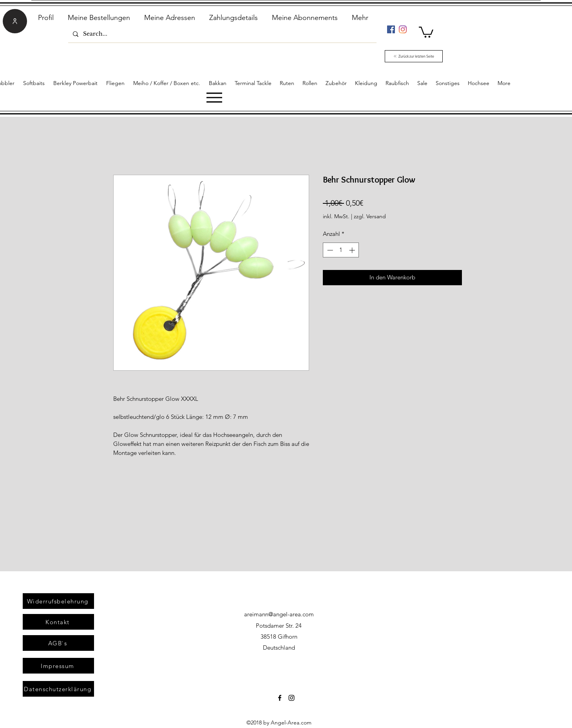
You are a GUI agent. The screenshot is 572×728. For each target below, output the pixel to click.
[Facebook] (391, 29)
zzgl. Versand (370, 216)
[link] (426, 32)
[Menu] (214, 97)
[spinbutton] (341, 250)
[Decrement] (329, 250)
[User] (15, 21)
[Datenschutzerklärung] (58, 689)
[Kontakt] (58, 622)
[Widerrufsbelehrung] (58, 601)
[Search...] (222, 34)
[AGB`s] (58, 643)
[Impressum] (58, 666)
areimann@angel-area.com (279, 614)
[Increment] (353, 250)
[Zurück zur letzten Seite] (414, 56)
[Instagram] (403, 29)
